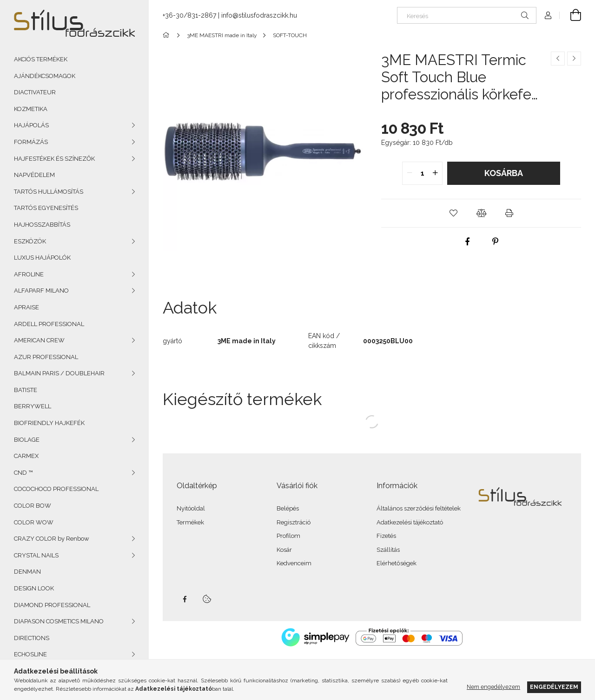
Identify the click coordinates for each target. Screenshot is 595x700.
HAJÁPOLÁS (31, 125)
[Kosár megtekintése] (570, 15)
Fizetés (386, 536)
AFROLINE (29, 274)
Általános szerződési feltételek (419, 508)
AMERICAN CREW (39, 340)
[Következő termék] (574, 59)
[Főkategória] (168, 35)
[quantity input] (422, 173)
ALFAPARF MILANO (41, 291)
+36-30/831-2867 (189, 15)
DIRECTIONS (32, 638)
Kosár (284, 550)
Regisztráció (294, 522)
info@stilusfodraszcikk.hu (259, 15)
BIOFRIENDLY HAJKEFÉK (49, 423)
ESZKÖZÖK (30, 241)
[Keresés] (467, 15)
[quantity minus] (410, 173)
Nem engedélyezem (493, 687)
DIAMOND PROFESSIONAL (52, 605)
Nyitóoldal (191, 508)
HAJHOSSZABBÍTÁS (42, 225)
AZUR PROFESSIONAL (46, 357)
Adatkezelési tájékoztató (410, 522)
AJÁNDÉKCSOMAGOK (45, 76)
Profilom (288, 536)
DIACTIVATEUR (35, 92)
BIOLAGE (27, 440)
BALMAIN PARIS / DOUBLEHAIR (59, 373)
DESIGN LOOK (34, 588)
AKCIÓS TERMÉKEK (41, 59)
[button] (453, 213)
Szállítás (388, 550)
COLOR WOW (34, 522)
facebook (185, 599)
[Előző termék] (558, 59)
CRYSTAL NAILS (36, 555)
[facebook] (467, 242)
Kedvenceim (294, 563)
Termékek (190, 522)
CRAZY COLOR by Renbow (52, 539)
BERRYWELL (33, 406)
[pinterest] (495, 242)
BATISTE (26, 390)
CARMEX (26, 456)
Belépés (288, 508)
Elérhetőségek (397, 563)
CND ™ (23, 473)
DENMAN (27, 572)
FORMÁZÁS (31, 142)
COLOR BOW (33, 506)
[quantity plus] (435, 173)
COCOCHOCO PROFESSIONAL (56, 489)
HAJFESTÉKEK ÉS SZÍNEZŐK (54, 159)
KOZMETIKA (31, 109)
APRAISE (26, 307)
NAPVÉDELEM (34, 175)
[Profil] (548, 15)
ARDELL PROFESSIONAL (49, 324)
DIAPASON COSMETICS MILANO (59, 621)
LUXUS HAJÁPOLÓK (42, 258)
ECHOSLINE (30, 654)
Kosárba (504, 173)
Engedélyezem (554, 687)
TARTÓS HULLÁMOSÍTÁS (49, 192)
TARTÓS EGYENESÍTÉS (46, 208)
